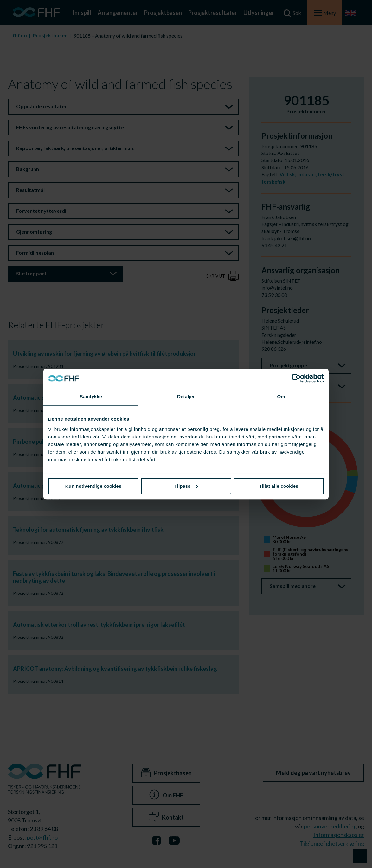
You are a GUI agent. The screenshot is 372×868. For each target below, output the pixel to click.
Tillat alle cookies (279, 486)
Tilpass (186, 486)
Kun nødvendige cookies (93, 486)
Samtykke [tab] (91, 396)
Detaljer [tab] (186, 396)
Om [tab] (281, 396)
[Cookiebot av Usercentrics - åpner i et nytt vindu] (296, 378)
